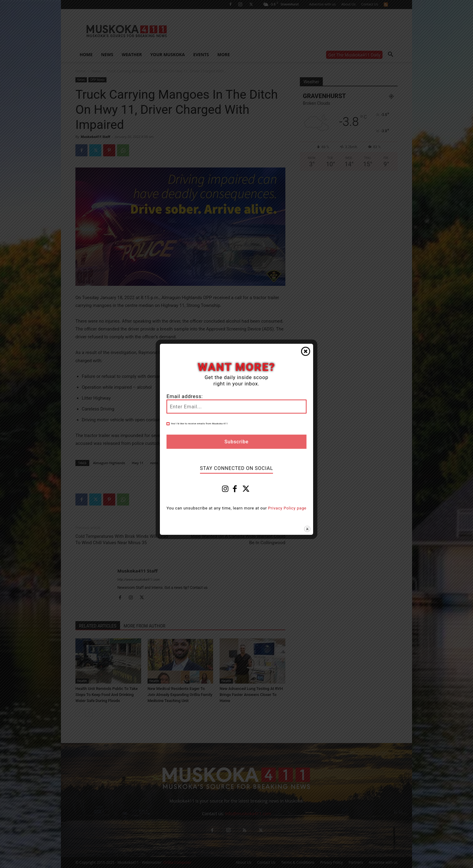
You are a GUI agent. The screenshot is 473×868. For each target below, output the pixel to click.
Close (306, 351)
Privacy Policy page (287, 508)
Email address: (185, 396)
